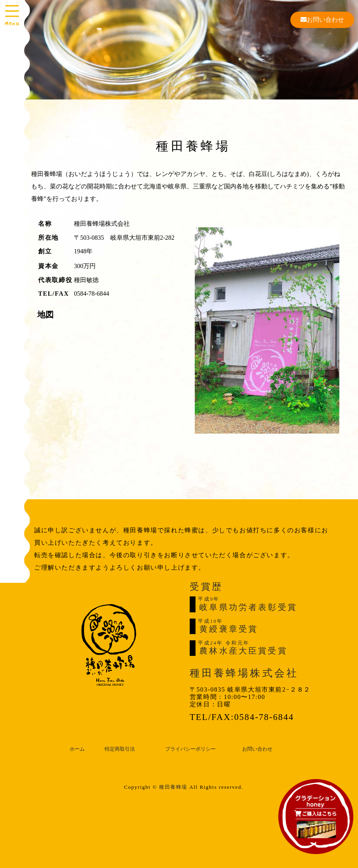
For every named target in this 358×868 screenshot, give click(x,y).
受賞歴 (206, 587)
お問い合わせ (322, 20)
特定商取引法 (120, 749)
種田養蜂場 (173, 787)
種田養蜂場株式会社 (244, 673)
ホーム (77, 749)
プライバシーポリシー (190, 749)
